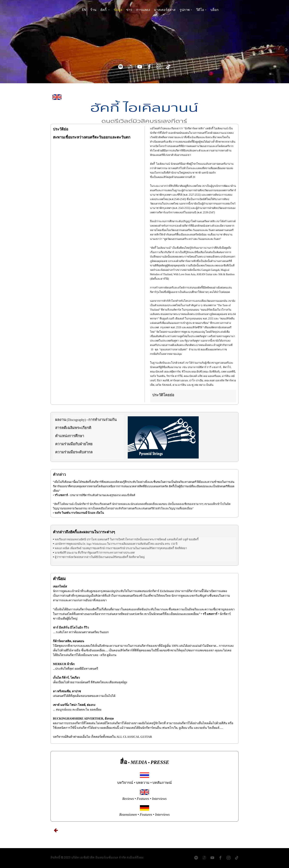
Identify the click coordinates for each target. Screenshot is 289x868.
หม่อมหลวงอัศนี (76, 539)
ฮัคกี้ (104, 10)
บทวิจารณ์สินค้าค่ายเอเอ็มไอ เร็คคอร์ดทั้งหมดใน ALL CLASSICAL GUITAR (102, 737)
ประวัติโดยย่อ (163, 395)
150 (173, 544)
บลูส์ (185, 539)
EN (84, 10)
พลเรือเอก (61, 539)
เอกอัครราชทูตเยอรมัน (68, 544)
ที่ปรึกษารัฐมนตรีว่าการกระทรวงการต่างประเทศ (106, 553)
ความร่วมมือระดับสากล (74, 452)
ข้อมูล (118, 10)
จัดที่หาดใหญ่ (137, 557)
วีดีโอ (200, 10)
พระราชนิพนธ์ (158, 539)
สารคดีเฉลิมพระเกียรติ (73, 428)
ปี (177, 544)
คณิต (66, 548)
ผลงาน (61, 420)
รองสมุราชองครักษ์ (93, 548)
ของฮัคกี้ (194, 539)
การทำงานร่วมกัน (102, 420)
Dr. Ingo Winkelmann (95, 544)
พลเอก (59, 548)
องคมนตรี (103, 539)
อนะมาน (72, 553)
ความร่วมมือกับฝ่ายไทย (74, 444)
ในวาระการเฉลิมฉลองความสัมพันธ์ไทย (130, 544)
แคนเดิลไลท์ (174, 539)
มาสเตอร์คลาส (165, 10)
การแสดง (143, 10)
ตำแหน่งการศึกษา (70, 436)
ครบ (168, 544)
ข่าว (129, 10)
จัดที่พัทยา (181, 548)
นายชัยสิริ (61, 553)
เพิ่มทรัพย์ (76, 548)
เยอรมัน (160, 544)
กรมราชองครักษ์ (115, 548)
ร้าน (93, 10)
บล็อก (215, 10)
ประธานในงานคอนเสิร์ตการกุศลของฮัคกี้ (150, 548)
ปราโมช (92, 539)
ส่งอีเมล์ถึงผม (135, 857)
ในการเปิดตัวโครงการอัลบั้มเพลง (129, 539)
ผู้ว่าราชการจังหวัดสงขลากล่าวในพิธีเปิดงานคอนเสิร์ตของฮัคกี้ (91, 557)
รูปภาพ (185, 10)
